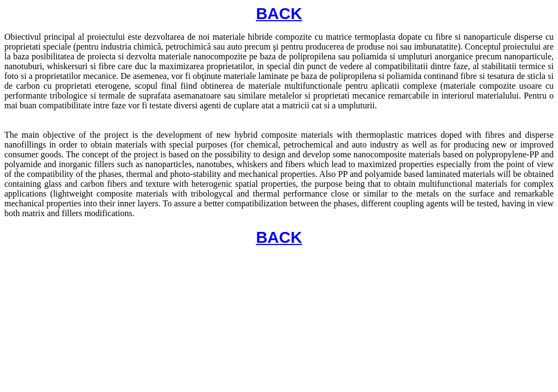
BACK (279, 13)
